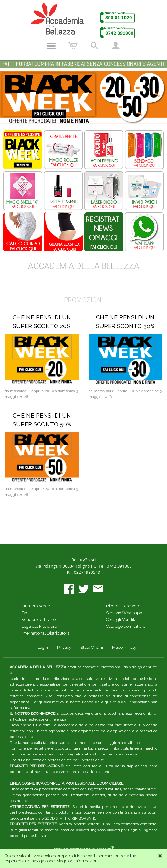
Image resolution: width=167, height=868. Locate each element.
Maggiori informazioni (78, 861)
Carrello (73, 46)
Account (116, 46)
